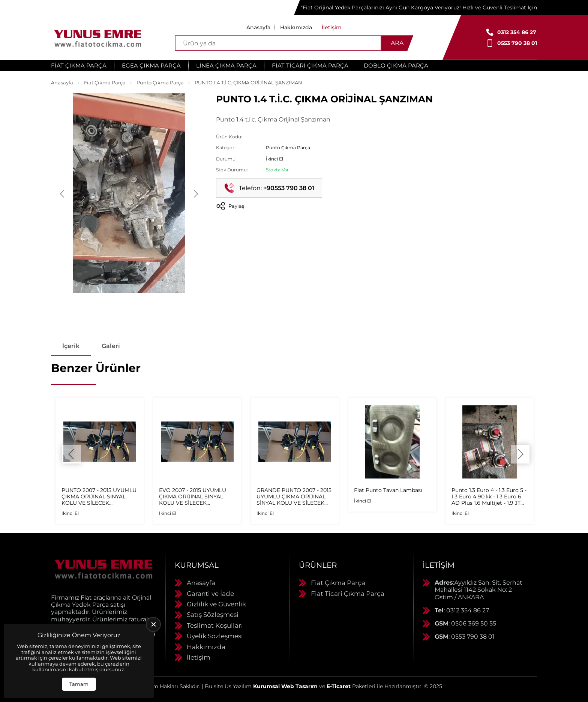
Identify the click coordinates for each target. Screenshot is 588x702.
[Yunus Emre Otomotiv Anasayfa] (98, 37)
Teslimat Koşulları (215, 625)
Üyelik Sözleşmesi (215, 636)
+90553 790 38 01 (289, 188)
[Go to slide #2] (129, 311)
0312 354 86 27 (517, 32)
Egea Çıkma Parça (151, 65)
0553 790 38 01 (517, 43)
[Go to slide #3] (168, 311)
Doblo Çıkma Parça (396, 65)
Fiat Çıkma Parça (79, 65)
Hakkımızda (296, 27)
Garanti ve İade (210, 594)
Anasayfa (258, 27)
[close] (153, 624)
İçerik (71, 346)
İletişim (332, 27)
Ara (397, 43)
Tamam (79, 684)
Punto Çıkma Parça (160, 82)
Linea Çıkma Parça (226, 65)
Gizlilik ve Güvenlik (216, 604)
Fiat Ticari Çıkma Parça (310, 65)
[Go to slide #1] (90, 311)
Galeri (111, 346)
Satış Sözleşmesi (213, 615)
